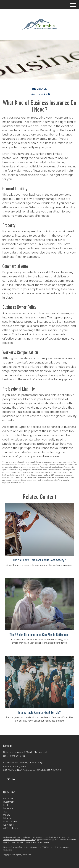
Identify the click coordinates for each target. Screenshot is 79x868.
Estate (6, 805)
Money (7, 815)
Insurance (8, 808)
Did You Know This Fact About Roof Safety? (39, 560)
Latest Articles (10, 822)
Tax (5, 812)
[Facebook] (4, 779)
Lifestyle (7, 818)
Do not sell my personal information (35, 842)
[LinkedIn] (14, 779)
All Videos (8, 825)
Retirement (9, 799)
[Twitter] (9, 779)
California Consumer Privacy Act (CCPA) (19, 840)
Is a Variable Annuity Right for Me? (39, 712)
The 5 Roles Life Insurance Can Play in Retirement (39, 634)
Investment (9, 802)
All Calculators (11, 828)
